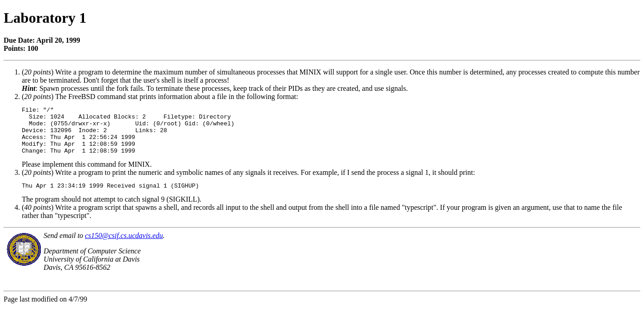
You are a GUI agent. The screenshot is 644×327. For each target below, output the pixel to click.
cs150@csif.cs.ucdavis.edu (124, 246)
